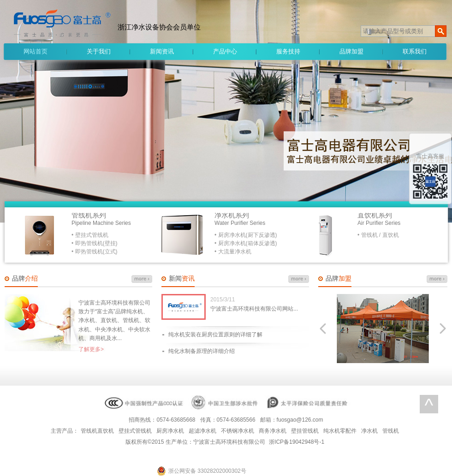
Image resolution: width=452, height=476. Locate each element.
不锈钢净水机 (238, 431)
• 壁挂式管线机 (90, 235)
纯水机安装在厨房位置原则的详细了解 (215, 335)
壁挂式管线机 (135, 431)
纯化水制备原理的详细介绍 (202, 351)
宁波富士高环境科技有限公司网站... (254, 309)
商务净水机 (273, 431)
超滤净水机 (202, 431)
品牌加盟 (351, 51)
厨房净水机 (170, 431)
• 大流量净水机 (233, 252)
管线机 (391, 431)
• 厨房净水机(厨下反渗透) (246, 235)
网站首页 (36, 51)
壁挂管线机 (305, 431)
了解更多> (91, 349)
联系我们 (415, 51)
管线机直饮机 (97, 431)
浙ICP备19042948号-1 (297, 442)
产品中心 (225, 51)
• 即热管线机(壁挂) (95, 243)
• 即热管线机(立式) (95, 252)
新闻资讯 (162, 51)
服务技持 (288, 51)
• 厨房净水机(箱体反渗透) (246, 243)
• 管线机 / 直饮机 (378, 235)
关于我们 (99, 51)
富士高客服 (430, 156)
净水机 (369, 431)
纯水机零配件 (340, 431)
